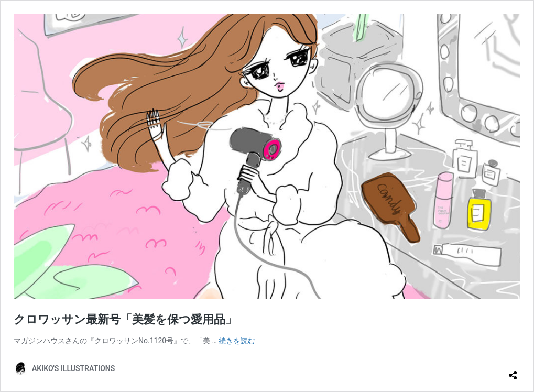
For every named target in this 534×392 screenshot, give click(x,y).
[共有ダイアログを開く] (513, 371)
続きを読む (237, 341)
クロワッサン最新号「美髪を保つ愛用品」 (125, 319)
